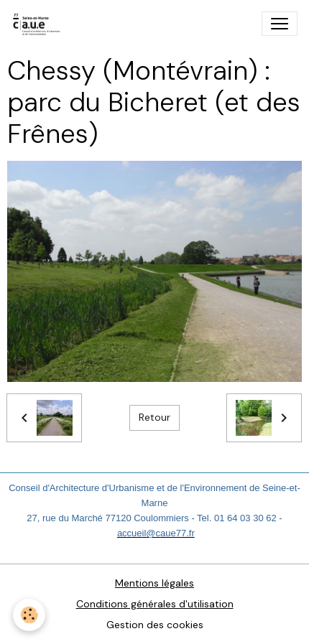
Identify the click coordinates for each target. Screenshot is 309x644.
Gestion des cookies (155, 625)
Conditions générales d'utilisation (155, 604)
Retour (154, 417)
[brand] (40, 24)
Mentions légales (154, 583)
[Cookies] (29, 615)
